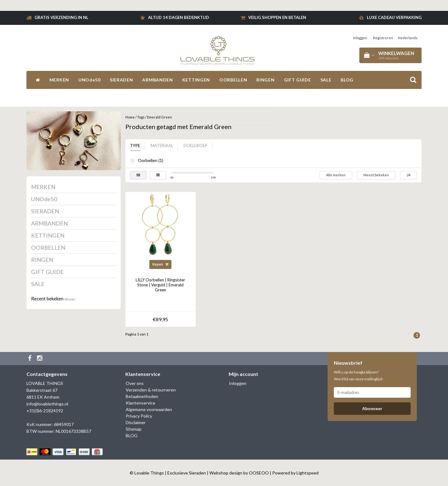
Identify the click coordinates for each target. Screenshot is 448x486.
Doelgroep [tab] (196, 146)
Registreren (383, 38)
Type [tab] (135, 146)
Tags (141, 117)
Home (130, 117)
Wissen (70, 299)
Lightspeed (308, 473)
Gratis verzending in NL (61, 17)
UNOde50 (89, 80)
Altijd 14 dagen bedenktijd (179, 17)
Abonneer (372, 408)
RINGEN (265, 80)
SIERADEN (121, 80)
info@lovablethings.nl (47, 404)
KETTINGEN (196, 80)
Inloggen (360, 38)
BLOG (347, 80)
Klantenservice (140, 403)
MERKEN (59, 80)
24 (408, 175)
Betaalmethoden (142, 396)
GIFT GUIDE (298, 80)
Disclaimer (136, 422)
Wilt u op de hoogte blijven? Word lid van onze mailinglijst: (359, 375)
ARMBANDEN (157, 80)
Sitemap (134, 429)
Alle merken (336, 175)
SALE (326, 80)
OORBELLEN (233, 80)
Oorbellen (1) (132, 161)
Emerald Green (160, 117)
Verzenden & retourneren (151, 390)
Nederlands (408, 38)
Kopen (160, 264)
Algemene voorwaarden (149, 409)
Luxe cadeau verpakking (394, 17)
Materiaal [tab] (162, 146)
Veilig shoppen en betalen (277, 17)
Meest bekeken (376, 175)
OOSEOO (259, 473)
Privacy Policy (139, 416)
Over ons (135, 383)
